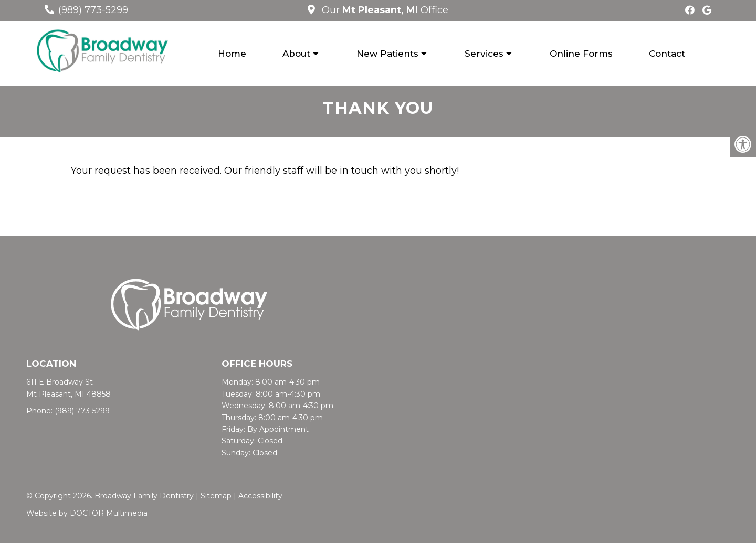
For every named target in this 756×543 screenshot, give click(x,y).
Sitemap (216, 496)
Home (232, 54)
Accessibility (260, 496)
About (296, 54)
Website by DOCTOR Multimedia (87, 513)
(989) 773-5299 (93, 10)
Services (484, 54)
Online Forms (581, 54)
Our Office (384, 10)
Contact (667, 54)
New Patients (387, 54)
